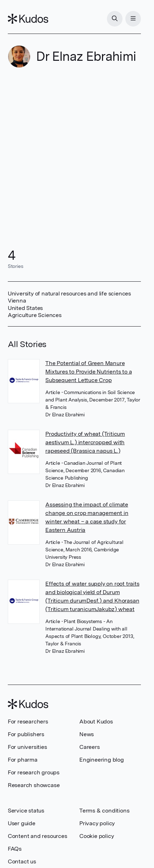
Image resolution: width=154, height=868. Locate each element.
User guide (22, 823)
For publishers (26, 734)
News (87, 734)
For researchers (28, 722)
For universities (27, 747)
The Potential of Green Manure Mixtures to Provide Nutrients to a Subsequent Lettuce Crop (89, 372)
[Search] (115, 19)
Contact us (22, 861)
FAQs (15, 849)
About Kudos (96, 722)
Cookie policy (96, 836)
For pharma (23, 760)
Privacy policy (97, 823)
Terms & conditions (104, 811)
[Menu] (133, 19)
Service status (26, 811)
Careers (90, 747)
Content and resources (38, 836)
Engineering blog (102, 760)
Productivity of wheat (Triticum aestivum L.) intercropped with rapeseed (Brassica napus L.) (85, 442)
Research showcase (34, 785)
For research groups (34, 772)
